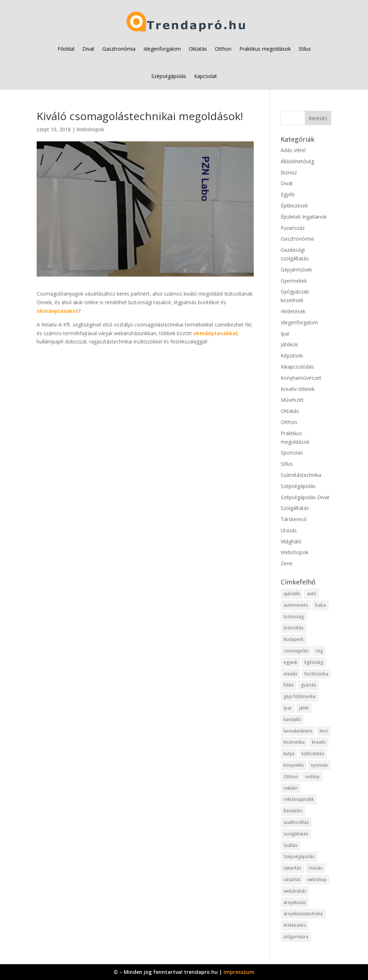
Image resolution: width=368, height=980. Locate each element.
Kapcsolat (206, 76)
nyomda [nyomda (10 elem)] (319, 765)
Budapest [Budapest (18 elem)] (293, 639)
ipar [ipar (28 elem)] (288, 708)
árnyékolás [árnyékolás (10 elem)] (295, 902)
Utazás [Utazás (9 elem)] (315, 868)
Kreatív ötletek (298, 389)
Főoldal (66, 49)
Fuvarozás (293, 228)
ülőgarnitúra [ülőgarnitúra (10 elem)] (296, 937)
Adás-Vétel (293, 150)
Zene (287, 563)
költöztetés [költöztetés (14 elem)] (313, 754)
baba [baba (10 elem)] (321, 605)
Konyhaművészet (301, 378)
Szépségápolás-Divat (305, 497)
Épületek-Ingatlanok (304, 217)
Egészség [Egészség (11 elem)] (314, 662)
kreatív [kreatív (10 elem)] (319, 742)
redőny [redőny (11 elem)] (312, 777)
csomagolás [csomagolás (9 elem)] (296, 651)
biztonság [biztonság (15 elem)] (294, 617)
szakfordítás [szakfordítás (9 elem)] (296, 822)
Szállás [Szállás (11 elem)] (290, 845)
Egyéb (288, 194)
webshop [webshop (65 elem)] (317, 879)
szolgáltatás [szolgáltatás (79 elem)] (296, 834)
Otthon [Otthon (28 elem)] (291, 777)
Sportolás (292, 453)
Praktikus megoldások (265, 49)
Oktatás (198, 49)
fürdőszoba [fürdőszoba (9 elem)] (316, 674)
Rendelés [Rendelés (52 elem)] (293, 811)
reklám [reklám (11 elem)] (291, 788)
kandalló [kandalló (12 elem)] (292, 719)
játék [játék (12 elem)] (304, 708)
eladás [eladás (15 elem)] (290, 674)
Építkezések (294, 206)
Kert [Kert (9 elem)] (324, 731)
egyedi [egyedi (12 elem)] (290, 662)
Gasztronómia (119, 49)
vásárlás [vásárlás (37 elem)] (292, 879)
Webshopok (90, 129)
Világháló (291, 541)
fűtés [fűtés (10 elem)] (289, 685)
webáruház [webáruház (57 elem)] (295, 891)
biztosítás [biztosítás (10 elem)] (293, 628)
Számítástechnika (301, 475)
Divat (88, 49)
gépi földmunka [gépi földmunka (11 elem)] (300, 696)
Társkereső (294, 519)
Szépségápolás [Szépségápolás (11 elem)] (299, 856)
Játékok (289, 344)
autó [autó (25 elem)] (312, 594)
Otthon (223, 49)
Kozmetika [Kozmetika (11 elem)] (294, 742)
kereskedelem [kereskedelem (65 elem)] (298, 731)
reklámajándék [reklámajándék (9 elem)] (299, 799)
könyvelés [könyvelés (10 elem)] (294, 765)
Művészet (292, 400)
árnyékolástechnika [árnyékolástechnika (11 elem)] (303, 914)
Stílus (305, 49)
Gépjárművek (296, 270)
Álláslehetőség (297, 161)
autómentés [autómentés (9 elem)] (296, 605)
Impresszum (239, 972)
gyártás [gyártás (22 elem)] (308, 685)
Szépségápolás (169, 76)
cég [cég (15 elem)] (319, 651)
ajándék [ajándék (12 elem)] (292, 594)
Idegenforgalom (162, 49)
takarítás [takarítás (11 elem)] (292, 868)
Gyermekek (294, 281)
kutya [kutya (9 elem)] (289, 754)
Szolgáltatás (295, 508)
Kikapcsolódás (297, 367)
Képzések (292, 355)
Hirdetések (293, 311)
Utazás (289, 530)
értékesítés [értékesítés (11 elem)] (295, 925)
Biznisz (289, 172)
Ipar (285, 334)
